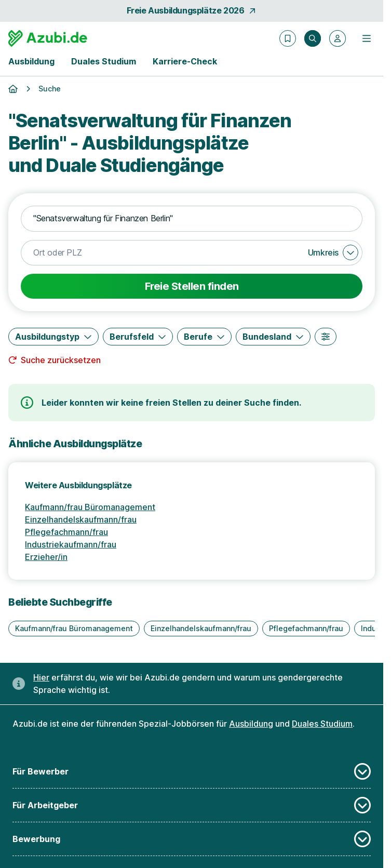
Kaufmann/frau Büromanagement (90, 507)
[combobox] (192, 219)
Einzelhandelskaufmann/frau (81, 519)
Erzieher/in (46, 557)
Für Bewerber (192, 771)
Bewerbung (192, 839)
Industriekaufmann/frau (71, 544)
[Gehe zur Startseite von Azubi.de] (48, 38)
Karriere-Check (185, 61)
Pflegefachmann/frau (66, 532)
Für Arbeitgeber (192, 805)
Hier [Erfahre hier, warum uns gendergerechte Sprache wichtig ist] (41, 677)
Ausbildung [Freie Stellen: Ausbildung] (251, 724)
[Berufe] (204, 337)
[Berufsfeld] (138, 337)
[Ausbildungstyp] (53, 337)
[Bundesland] (273, 337)
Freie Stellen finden (192, 286)
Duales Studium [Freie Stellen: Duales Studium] (322, 724)
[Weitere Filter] (326, 337)
